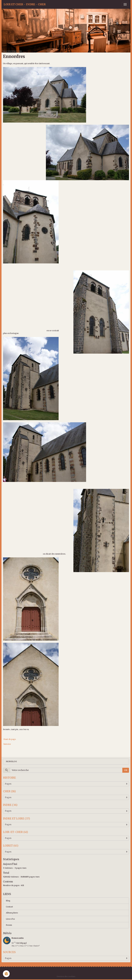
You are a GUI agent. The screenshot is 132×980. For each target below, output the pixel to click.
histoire (7, 744)
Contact (9, 907)
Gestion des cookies (66, 976)
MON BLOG (11, 761)
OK (126, 770)
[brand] (25, 4)
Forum (9, 925)
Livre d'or (10, 919)
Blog (8, 901)
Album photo (12, 913)
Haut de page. (10, 739)
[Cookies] (6, 974)
